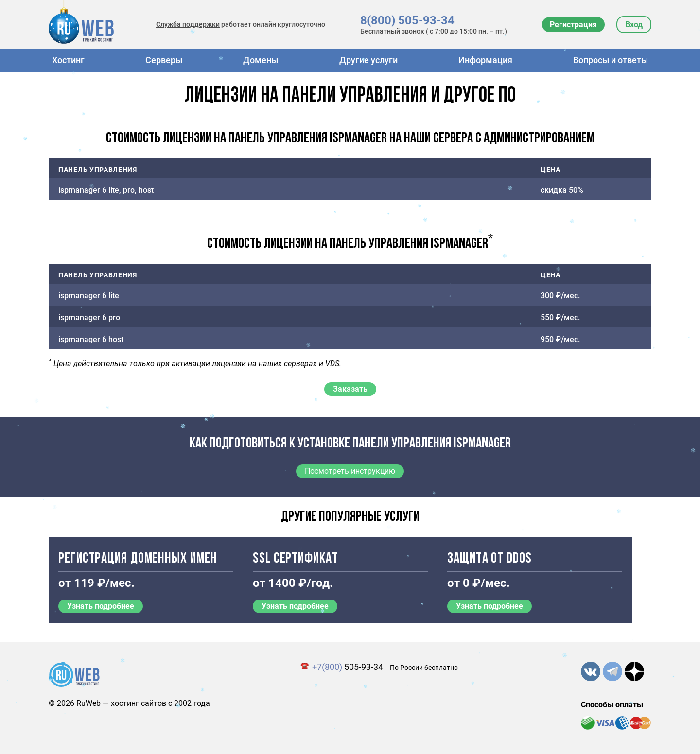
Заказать (350, 389)
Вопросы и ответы (611, 60)
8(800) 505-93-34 (407, 20)
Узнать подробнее (101, 606)
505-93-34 (348, 667)
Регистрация (573, 25)
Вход (634, 25)
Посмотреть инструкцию (350, 471)
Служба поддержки (188, 24)
